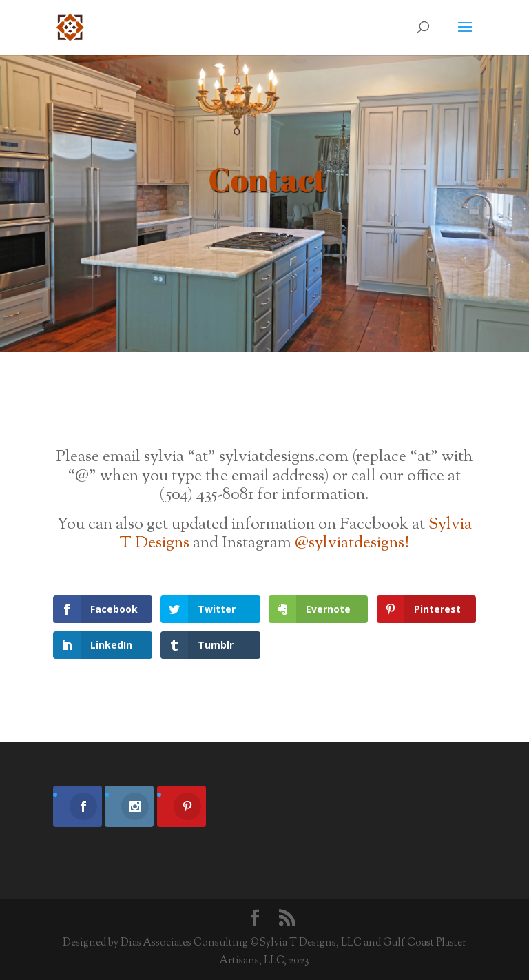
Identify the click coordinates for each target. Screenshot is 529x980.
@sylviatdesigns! (352, 543)
